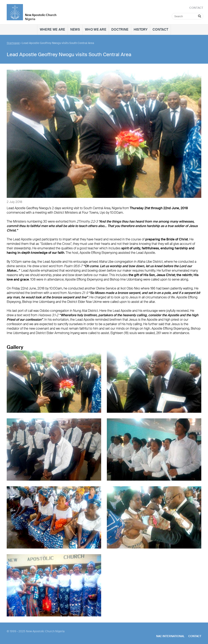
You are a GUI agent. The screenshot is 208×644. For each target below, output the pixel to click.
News (75, 29)
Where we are (53, 29)
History (141, 29)
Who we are (96, 29)
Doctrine (120, 29)
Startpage (13, 43)
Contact (160, 29)
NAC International (170, 636)
